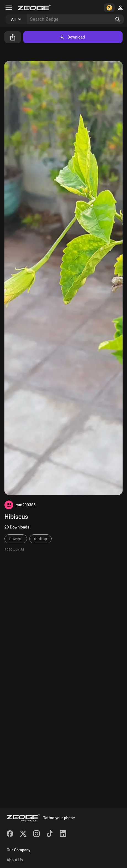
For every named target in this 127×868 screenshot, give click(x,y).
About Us (15, 860)
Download (72, 37)
